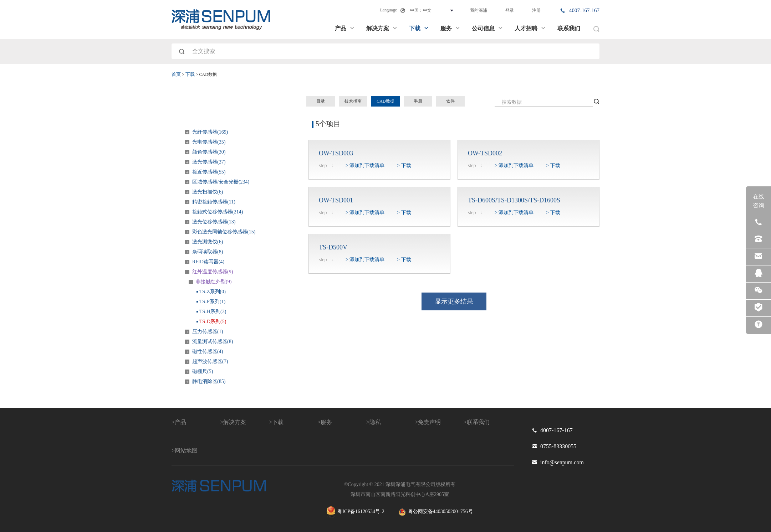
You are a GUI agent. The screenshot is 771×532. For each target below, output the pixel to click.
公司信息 (487, 28)
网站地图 (186, 451)
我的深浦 (479, 10)
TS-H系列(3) (213, 312)
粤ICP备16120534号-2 (355, 512)
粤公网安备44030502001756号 (436, 512)
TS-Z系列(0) (213, 292)
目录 (321, 101)
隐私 (375, 422)
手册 (418, 101)
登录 (510, 10)
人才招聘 (530, 28)
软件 (450, 101)
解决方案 (382, 28)
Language (389, 10)
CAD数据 (385, 101)
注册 (536, 10)
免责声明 (429, 422)
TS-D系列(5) (213, 322)
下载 (419, 28)
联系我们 (569, 28)
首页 (176, 74)
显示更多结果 (454, 301)
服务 (450, 28)
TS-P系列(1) (212, 302)
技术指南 (353, 101)
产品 (345, 28)
